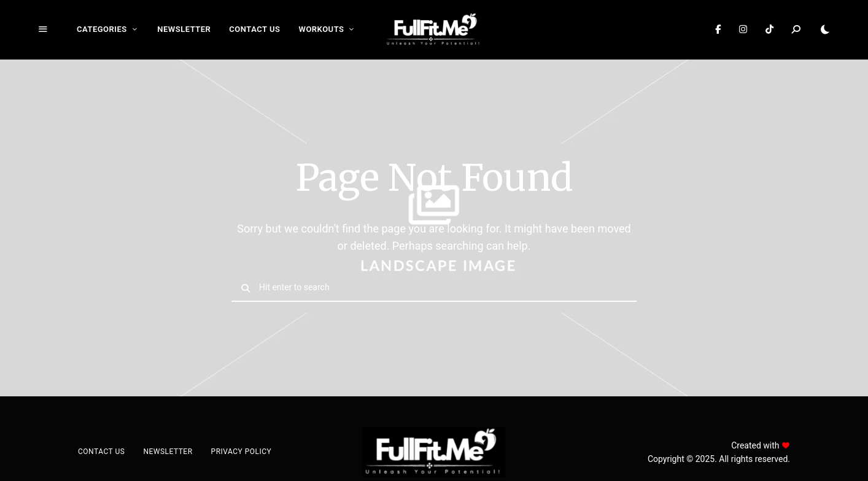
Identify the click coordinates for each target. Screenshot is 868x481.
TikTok (769, 29)
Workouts (321, 29)
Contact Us (254, 29)
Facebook (718, 29)
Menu (43, 29)
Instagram (743, 29)
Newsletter (184, 29)
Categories (102, 29)
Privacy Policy (242, 452)
